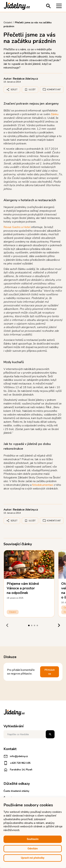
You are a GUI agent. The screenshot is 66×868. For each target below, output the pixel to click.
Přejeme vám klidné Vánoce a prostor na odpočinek (23, 588)
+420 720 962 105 (17, 763)
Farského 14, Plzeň (18, 770)
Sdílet (12, 90)
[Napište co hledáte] (29, 734)
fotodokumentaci (43, 485)
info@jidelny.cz (16, 756)
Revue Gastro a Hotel (17, 227)
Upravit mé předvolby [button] (33, 858)
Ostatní (13, 612)
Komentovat (52, 90)
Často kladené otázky (16, 791)
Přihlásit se (50, 672)
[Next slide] (59, 625)
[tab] (29, 625)
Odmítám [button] (33, 849)
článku (55, 114)
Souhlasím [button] (33, 839)
